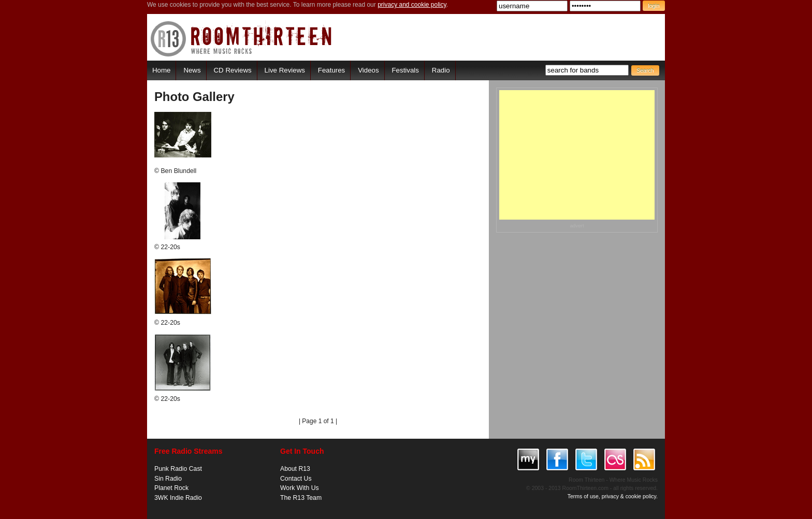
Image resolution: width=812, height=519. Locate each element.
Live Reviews (285, 70)
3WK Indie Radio (178, 498)
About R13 (295, 469)
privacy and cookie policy (412, 5)
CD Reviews (233, 70)
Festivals (405, 70)
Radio (441, 70)
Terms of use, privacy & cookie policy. (613, 496)
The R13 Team (301, 498)
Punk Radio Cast (178, 469)
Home (161, 70)
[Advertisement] (577, 155)
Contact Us (296, 479)
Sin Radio (168, 479)
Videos (368, 70)
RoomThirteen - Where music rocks (242, 39)
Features (331, 70)
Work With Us (300, 488)
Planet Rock (171, 488)
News (192, 70)
